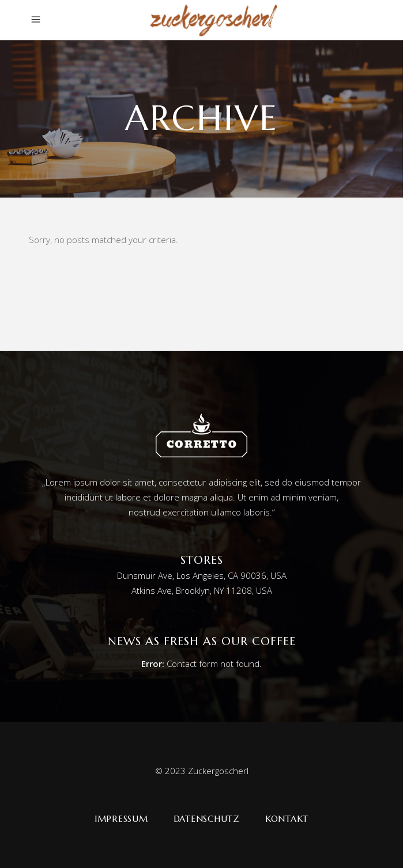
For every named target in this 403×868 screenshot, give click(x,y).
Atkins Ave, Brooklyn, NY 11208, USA (202, 590)
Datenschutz (207, 819)
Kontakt (287, 819)
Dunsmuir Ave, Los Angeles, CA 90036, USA (202, 575)
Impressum (121, 819)
